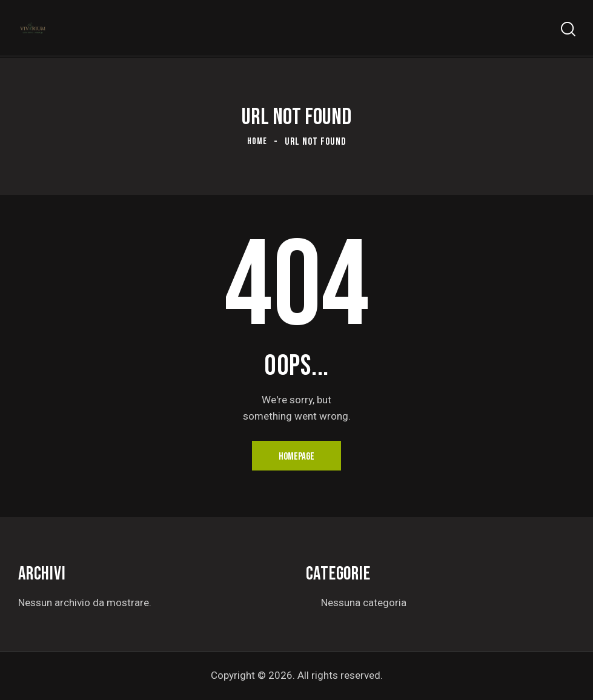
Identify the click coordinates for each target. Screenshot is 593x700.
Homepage (296, 457)
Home (257, 142)
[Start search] (567, 31)
